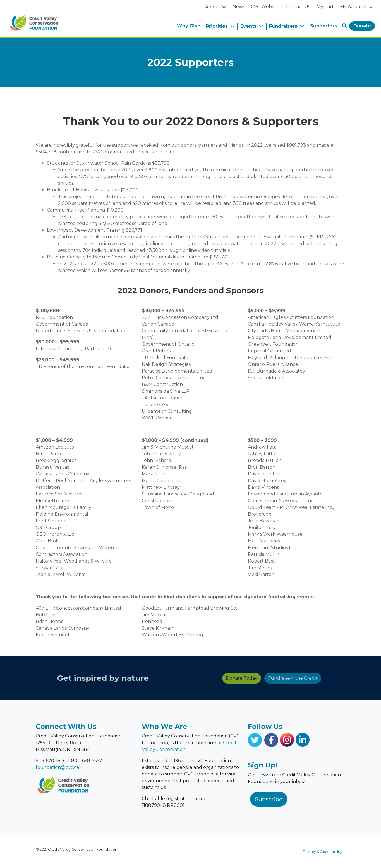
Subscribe (269, 799)
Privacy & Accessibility (323, 852)
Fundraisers (284, 26)
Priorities (218, 26)
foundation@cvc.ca (57, 767)
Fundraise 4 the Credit (251, 678)
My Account (357, 7)
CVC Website (265, 7)
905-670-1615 (50, 761)
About (213, 7)
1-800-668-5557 (85, 761)
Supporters (324, 26)
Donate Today (200, 678)
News (239, 7)
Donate (362, 26)
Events (249, 26)
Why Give (189, 26)
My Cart (325, 7)
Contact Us (298, 7)
